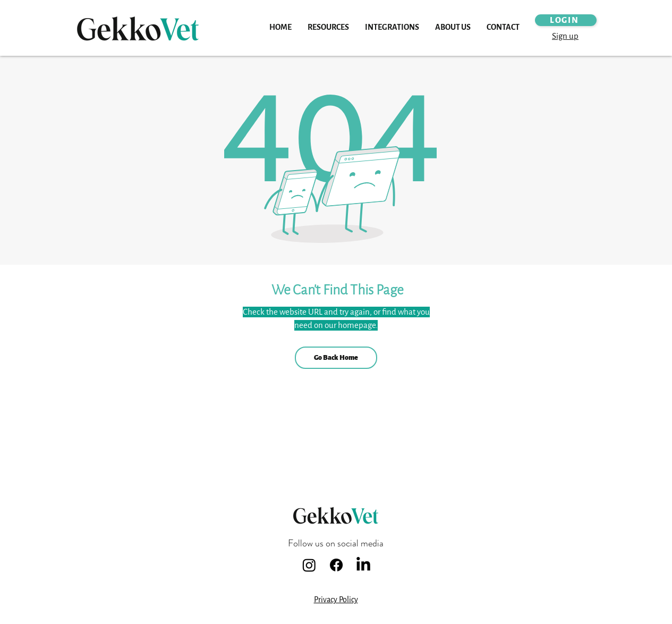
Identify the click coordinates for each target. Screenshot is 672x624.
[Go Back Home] (336, 358)
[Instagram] (309, 565)
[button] (328, 28)
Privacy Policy (336, 600)
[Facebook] (336, 565)
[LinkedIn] (363, 565)
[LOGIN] (566, 20)
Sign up (565, 36)
